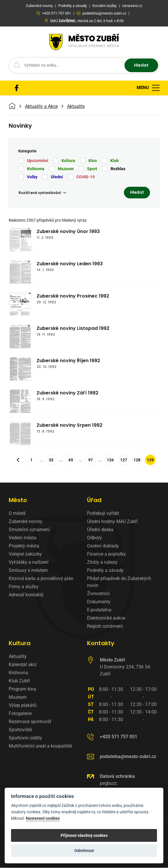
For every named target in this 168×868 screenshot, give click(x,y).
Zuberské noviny (26, 522)
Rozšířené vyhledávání (42, 193)
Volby (32, 177)
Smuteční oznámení (29, 530)
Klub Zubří (19, 681)
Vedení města (23, 538)
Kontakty (101, 643)
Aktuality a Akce (41, 106)
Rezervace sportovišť (30, 722)
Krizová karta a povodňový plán (41, 579)
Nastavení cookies (43, 818)
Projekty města (24, 546)
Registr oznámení (105, 626)
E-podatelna (99, 610)
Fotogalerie (20, 714)
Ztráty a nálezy (102, 562)
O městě (17, 514)
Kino (93, 161)
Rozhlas (118, 169)
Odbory (94, 538)
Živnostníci (98, 594)
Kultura (68, 161)
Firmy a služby (24, 587)
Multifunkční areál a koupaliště (40, 746)
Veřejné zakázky (25, 554)
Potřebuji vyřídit (103, 514)
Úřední (57, 177)
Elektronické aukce (106, 618)
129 (150, 460)
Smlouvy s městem (28, 571)
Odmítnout (84, 851)
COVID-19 (85, 177)
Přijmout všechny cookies (84, 835)
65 (71, 460)
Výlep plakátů (23, 706)
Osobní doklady (103, 546)
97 (91, 460)
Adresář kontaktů (26, 595)
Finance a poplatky (106, 554)
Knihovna (36, 169)
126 (110, 460)
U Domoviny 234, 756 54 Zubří (125, 667)
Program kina (22, 689)
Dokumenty (99, 602)
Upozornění (38, 161)
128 (137, 460)
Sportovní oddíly (25, 738)
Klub (114, 161)
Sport (92, 169)
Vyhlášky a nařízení (29, 562)
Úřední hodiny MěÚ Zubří (112, 522)
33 (51, 460)
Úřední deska (100, 530)
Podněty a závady (105, 571)
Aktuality (76, 106)
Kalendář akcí (23, 665)
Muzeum (66, 169)
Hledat (141, 65)
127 (124, 460)
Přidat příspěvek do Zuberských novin (119, 582)
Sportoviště (20, 730)
